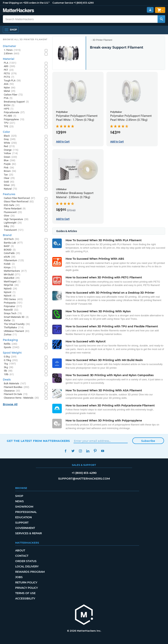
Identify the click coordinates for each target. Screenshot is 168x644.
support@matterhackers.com (84, 479)
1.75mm (12, 50)
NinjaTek (11, 285)
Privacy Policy (27, 588)
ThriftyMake (14, 328)
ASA (9, 84)
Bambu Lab (13, 243)
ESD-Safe (12, 205)
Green (10, 157)
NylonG (10, 289)
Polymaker (13, 306)
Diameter (10, 46)
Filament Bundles (17, 387)
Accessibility (25, 598)
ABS (10, 66)
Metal (10, 91)
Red (9, 146)
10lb (9, 374)
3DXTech (11, 239)
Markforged (12, 282)
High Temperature (16, 219)
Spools (12, 347)
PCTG (9, 77)
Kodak (9, 264)
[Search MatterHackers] (161, 19)
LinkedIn (88, 451)
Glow (9, 216)
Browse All (10, 404)
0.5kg (10, 357)
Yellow (11, 153)
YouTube (103, 451)
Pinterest (95, 451)
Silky (9, 226)
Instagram (80, 451)
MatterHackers (15, 271)
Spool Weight (12, 353)
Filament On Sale (16, 394)
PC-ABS (10, 116)
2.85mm (12, 54)
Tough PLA (12, 81)
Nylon (10, 88)
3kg (9, 367)
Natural (10, 189)
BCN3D (10, 250)
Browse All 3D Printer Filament (25, 39)
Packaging (10, 340)
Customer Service (63, 3)
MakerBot (12, 278)
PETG (10, 74)
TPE (9, 127)
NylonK (10, 292)
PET (9, 70)
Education (23, 517)
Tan (9, 175)
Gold (9, 182)
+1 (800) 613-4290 (84, 3)
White (10, 143)
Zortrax (10, 335)
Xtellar (9, 321)
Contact (22, 556)
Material (9, 59)
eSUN (10, 257)
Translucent (14, 230)
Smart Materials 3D (16, 317)
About (20, 550)
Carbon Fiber (13, 95)
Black (10, 136)
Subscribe (148, 441)
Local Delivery (27, 566)
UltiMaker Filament (17, 331)
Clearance (12, 391)
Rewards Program (30, 572)
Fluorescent (13, 212)
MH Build (12, 275)
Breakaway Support (16, 102)
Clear (9, 178)
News (19, 501)
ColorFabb (12, 253)
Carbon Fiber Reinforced (19, 198)
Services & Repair (29, 533)
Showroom (24, 507)
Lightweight (13, 223)
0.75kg (11, 360)
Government (25, 528)
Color (6, 132)
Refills (11, 344)
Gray (10, 139)
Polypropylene (14, 120)
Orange (11, 150)
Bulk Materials (15, 384)
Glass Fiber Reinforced (19, 202)
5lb (8, 371)
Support (22, 523)
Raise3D (11, 310)
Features (9, 194)
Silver (10, 185)
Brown (10, 171)
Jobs (19, 577)
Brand (7, 235)
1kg (10, 364)
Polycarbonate (14, 113)
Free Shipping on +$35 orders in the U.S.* (26, 3)
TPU (10, 123)
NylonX (10, 296)
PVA (8, 98)
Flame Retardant (15, 209)
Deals (7, 380)
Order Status (26, 561)
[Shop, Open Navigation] (11, 30)
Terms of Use (25, 593)
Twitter (73, 451)
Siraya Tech (13, 314)
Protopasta (13, 303)
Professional (26, 512)
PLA (10, 63)
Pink (9, 168)
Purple (10, 164)
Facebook (65, 451)
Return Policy (26, 582)
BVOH (9, 105)
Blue (10, 161)
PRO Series (13, 299)
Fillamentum (14, 261)
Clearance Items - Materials (21, 398)
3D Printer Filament (102, 40)
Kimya (10, 268)
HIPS (9, 109)
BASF (9, 246)
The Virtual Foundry (17, 324)
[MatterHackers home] (19, 11)
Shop (19, 496)
